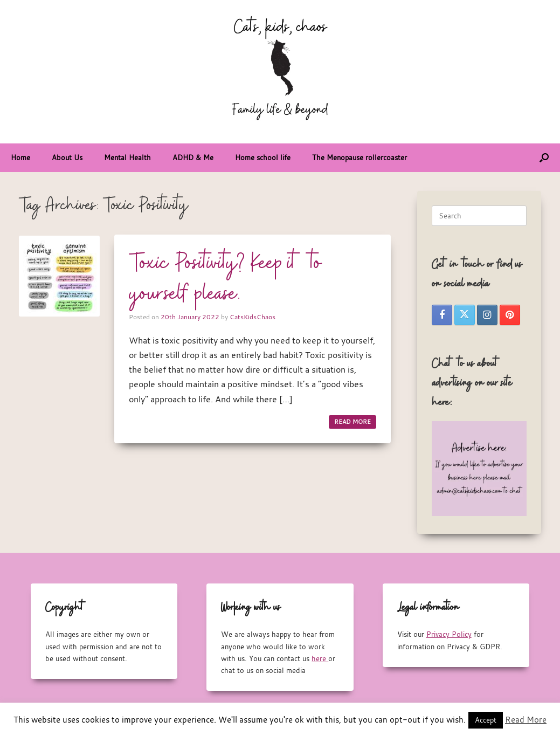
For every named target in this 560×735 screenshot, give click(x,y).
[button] (544, 158)
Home (20, 157)
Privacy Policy (449, 634)
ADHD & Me (193, 157)
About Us (67, 157)
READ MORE (352, 422)
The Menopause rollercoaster (359, 157)
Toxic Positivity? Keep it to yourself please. (226, 279)
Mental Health (127, 157)
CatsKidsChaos (253, 317)
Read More (526, 719)
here (320, 658)
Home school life (263, 157)
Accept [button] (486, 720)
